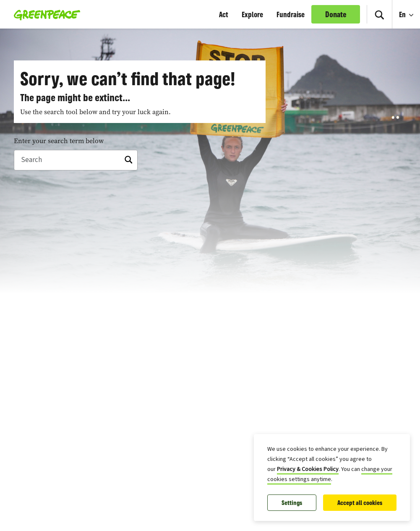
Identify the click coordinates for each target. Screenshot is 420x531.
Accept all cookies (360, 503)
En (403, 14)
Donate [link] (336, 14)
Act (224, 14)
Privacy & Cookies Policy (308, 469)
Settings (292, 503)
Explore (252, 14)
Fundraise (291, 14)
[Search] (379, 14)
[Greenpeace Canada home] (45, 14)
